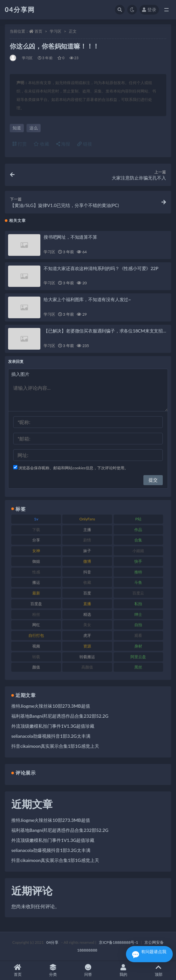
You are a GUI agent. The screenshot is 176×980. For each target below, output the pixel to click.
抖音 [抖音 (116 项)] (87, 572)
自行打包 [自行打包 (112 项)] (36, 635)
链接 (85, 144)
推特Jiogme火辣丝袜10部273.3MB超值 (51, 706)
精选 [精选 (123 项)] (87, 614)
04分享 (53, 942)
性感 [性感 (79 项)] (36, 572)
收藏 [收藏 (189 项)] (87, 582)
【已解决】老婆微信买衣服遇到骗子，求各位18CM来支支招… (105, 331)
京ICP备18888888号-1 (119, 942)
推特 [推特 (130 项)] (138, 572)
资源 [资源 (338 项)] (87, 646)
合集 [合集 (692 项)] (138, 540)
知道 (17, 128)
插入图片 (20, 374)
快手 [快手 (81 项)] (138, 561)
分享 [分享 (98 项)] (36, 540)
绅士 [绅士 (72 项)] (138, 614)
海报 (63, 144)
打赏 (20, 144)
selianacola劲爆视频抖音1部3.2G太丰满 (51, 736)
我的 (123, 970)
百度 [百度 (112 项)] (87, 593)
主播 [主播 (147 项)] (87, 530)
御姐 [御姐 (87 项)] (36, 561)
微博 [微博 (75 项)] (87, 561)
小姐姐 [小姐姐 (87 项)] (138, 551)
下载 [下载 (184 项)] (36, 530)
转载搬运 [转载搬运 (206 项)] (87, 657)
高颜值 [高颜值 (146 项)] (87, 667)
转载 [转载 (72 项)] (36, 657)
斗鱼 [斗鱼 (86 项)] (138, 582)
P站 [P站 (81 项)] (138, 519)
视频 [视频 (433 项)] (36, 646)
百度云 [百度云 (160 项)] (138, 593)
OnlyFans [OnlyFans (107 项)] (87, 519)
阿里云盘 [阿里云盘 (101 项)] (138, 657)
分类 (53, 970)
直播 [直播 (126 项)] (87, 604)
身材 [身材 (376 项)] (138, 646)
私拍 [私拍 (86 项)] (138, 604)
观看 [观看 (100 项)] (138, 635)
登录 (149, 10)
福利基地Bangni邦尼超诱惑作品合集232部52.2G (60, 716)
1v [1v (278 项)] (36, 519)
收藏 (41, 144)
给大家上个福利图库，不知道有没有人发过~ (87, 299)
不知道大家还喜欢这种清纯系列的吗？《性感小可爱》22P (101, 268)
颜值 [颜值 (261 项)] (36, 667)
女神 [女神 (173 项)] (36, 551)
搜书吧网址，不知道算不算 (70, 237)
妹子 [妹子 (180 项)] (87, 551)
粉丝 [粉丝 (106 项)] (36, 614)
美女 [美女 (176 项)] (87, 625)
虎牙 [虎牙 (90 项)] (87, 635)
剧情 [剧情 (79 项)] (87, 540)
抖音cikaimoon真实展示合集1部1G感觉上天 (55, 746)
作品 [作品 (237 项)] (138, 530)
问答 (88, 970)
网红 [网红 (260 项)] (36, 625)
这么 (34, 128)
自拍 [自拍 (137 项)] (138, 625)
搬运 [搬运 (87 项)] (36, 582)
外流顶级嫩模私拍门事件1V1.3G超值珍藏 (53, 726)
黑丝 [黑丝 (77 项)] (138, 667)
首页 (38, 31)
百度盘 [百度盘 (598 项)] (36, 604)
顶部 (158, 970)
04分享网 (20, 9)
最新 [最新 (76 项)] (36, 593)
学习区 (56, 31)
